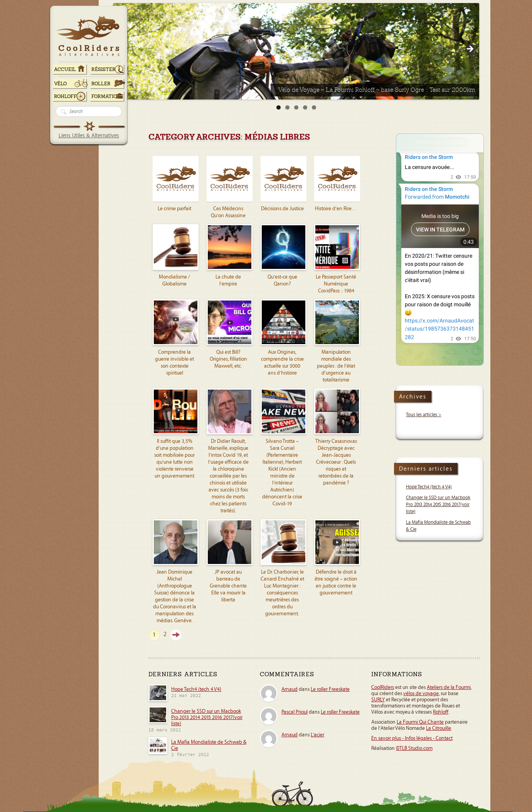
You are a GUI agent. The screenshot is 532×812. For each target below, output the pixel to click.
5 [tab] (314, 107)
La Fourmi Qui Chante (420, 722)
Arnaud (290, 689)
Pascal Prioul (295, 712)
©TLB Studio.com (414, 748)
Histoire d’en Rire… (336, 209)
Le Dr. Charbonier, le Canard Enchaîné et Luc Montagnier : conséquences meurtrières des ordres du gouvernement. (282, 593)
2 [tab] (287, 107)
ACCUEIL (65, 69)
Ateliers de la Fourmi (449, 687)
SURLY (378, 700)
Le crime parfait (174, 209)
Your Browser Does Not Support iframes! (440, 250)
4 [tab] (305, 107)
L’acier (317, 735)
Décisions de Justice (282, 209)
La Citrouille (439, 728)
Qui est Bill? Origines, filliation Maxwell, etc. (228, 359)
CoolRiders (383, 687)
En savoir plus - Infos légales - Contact (412, 738)
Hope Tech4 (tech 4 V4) (429, 487)
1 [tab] (279, 107)
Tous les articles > (424, 415)
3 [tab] (296, 107)
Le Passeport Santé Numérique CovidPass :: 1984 (336, 284)
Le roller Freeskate (330, 689)
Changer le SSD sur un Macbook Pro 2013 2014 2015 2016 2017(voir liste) (438, 505)
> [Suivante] (470, 49)
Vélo (61, 84)
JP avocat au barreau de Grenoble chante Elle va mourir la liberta (228, 586)
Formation (106, 96)
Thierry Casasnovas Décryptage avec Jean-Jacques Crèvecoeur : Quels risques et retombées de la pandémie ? (336, 462)
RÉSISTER (104, 69)
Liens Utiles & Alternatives (89, 136)
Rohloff (65, 96)
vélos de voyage (421, 694)
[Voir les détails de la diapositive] (296, 51)
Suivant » (176, 635)
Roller (101, 84)
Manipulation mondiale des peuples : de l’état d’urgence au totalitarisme (336, 366)
